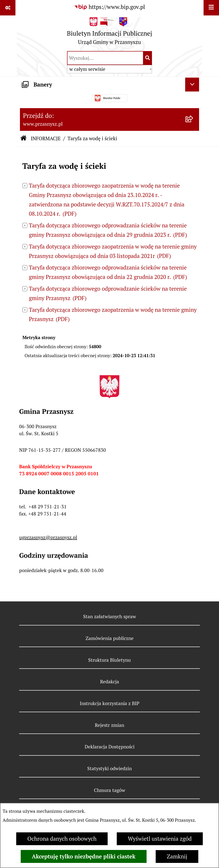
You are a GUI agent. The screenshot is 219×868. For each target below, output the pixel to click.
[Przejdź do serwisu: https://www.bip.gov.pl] (109, 7)
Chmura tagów (110, 790)
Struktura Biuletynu (109, 660)
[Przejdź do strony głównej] (109, 33)
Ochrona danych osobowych (62, 839)
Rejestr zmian (109, 725)
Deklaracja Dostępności (110, 747)
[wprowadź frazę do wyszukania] (105, 58)
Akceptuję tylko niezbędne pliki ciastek (84, 856)
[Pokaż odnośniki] (8, 8)
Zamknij (177, 857)
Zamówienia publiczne (110, 638)
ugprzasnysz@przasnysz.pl (48, 537)
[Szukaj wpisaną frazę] (148, 58)
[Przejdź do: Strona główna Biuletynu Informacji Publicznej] (24, 139)
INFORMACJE (46, 138)
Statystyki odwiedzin (109, 768)
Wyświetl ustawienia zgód (160, 839)
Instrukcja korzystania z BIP (109, 703)
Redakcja (110, 682)
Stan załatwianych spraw (110, 617)
